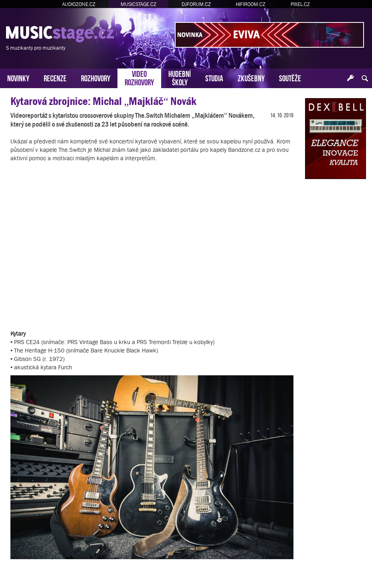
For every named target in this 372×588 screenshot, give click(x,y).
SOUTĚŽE (290, 78)
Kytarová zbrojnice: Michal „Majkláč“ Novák (103, 101)
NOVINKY (18, 78)
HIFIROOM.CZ (251, 4)
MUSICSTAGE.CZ (138, 4)
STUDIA (214, 78)
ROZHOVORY (96, 78)
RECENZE (55, 78)
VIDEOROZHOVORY (139, 77)
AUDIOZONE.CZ (79, 4)
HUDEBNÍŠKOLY (180, 77)
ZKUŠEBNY (251, 78)
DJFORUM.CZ (196, 4)
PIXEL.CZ (300, 4)
